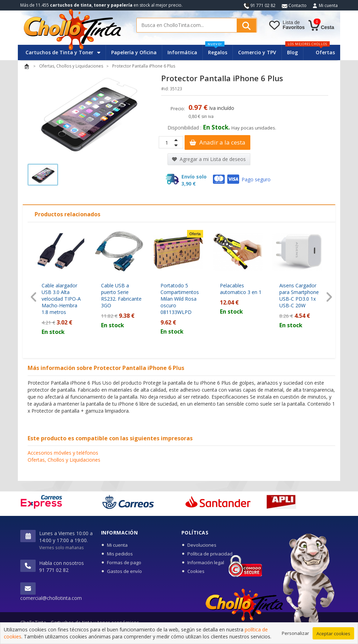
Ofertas (325, 52)
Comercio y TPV (257, 52)
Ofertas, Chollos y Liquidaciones (64, 460)
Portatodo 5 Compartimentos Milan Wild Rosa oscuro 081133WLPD (180, 299)
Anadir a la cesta (217, 142)
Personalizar (295, 633)
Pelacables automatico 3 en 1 (241, 289)
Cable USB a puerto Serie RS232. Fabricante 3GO (121, 295)
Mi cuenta (328, 5)
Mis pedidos (120, 554)
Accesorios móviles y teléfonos (63, 453)
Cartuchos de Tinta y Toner (63, 52)
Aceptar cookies (333, 634)
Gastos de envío (124, 571)
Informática (182, 52)
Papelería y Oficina (134, 52)
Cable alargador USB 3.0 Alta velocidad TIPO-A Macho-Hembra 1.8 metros (61, 299)
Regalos (216, 50)
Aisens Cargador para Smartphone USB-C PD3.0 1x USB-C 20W (299, 295)
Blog (292, 52)
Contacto (294, 5)
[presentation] (34, 297)
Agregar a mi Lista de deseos (209, 159)
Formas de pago (124, 562)
